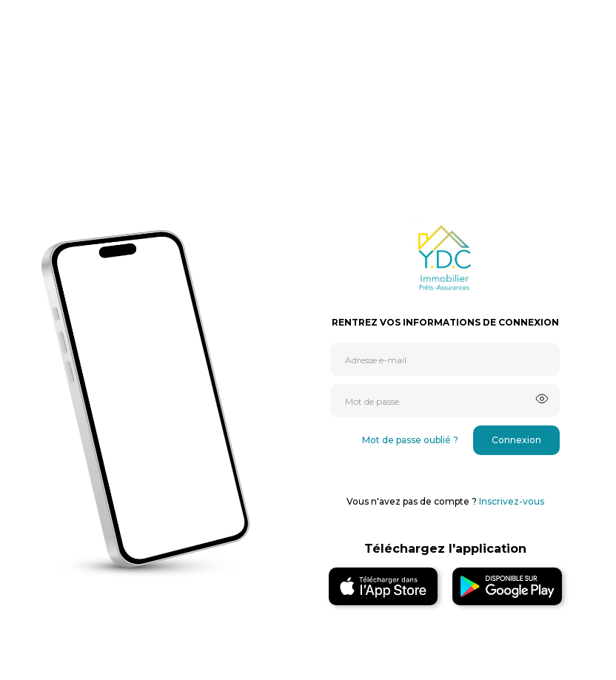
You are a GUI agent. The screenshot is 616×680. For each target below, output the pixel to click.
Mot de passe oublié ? (410, 440)
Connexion (516, 440)
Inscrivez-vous (512, 501)
